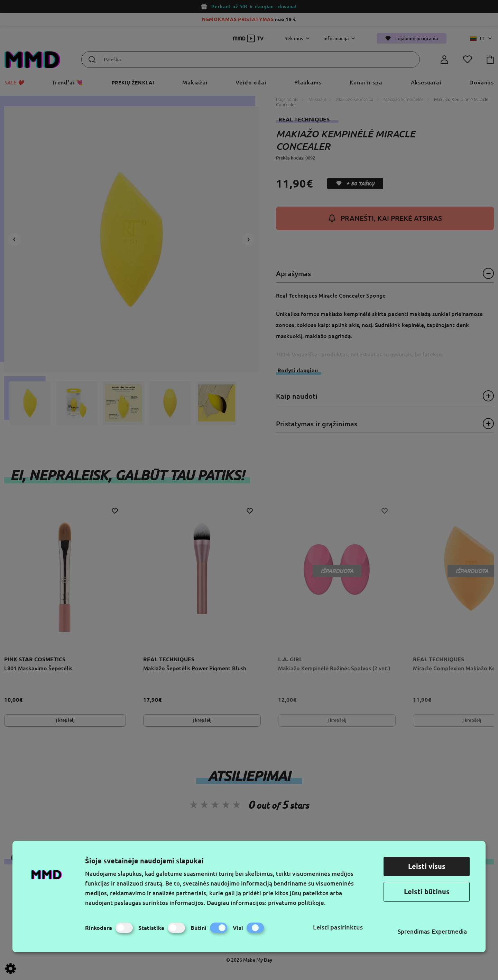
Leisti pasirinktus (338, 927)
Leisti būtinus (427, 892)
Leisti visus (427, 866)
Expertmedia (449, 931)
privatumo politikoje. (297, 903)
